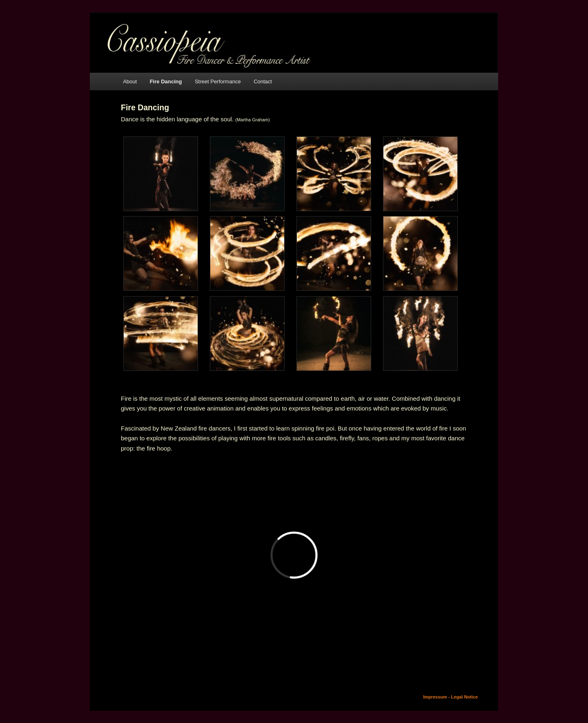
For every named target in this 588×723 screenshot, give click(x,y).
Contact (263, 81)
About (130, 81)
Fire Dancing (166, 81)
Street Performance (218, 81)
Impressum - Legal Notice (450, 697)
